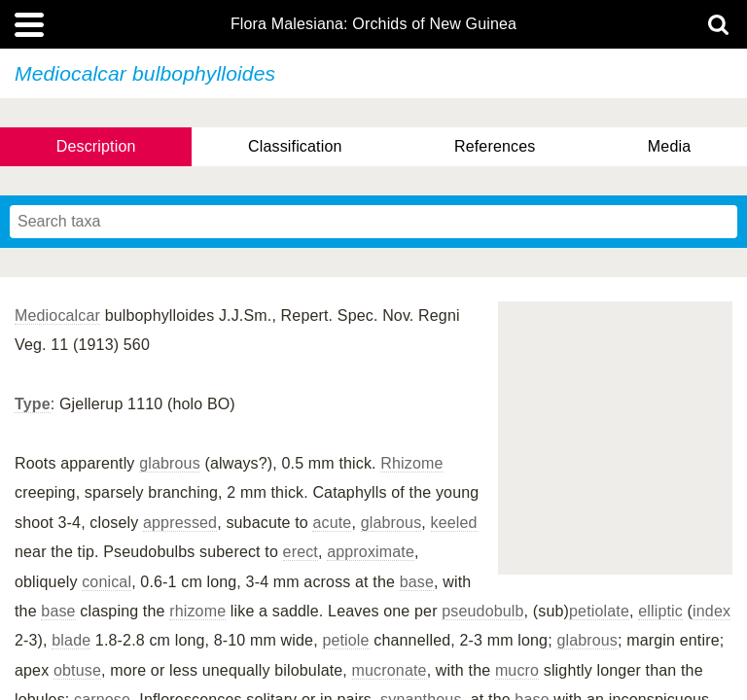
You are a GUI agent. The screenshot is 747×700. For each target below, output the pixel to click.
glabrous (170, 463)
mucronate (390, 670)
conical (107, 582)
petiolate (599, 611)
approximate (371, 552)
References (495, 146)
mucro (517, 670)
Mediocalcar (57, 315)
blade (71, 640)
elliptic (660, 611)
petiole (345, 640)
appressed (180, 523)
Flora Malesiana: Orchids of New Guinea (373, 24)
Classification (295, 146)
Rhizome (411, 463)
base (417, 582)
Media (669, 146)
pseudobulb (482, 611)
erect (301, 552)
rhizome (197, 611)
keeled (454, 523)
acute (332, 523)
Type (33, 404)
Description (96, 146)
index (711, 611)
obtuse (77, 670)
